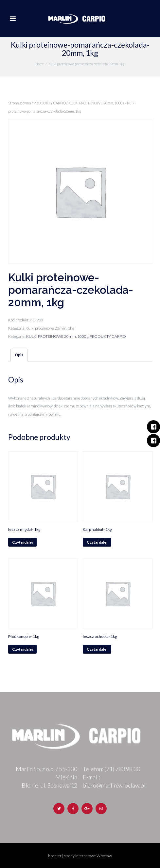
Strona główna (20, 103)
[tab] (19, 355)
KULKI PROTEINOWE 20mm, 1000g (96, 103)
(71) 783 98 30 (122, 769)
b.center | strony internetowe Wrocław (80, 856)
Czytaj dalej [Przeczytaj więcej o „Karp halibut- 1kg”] (97, 542)
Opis (19, 355)
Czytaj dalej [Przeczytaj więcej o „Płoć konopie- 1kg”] (22, 649)
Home (40, 64)
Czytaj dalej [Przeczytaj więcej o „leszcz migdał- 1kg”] (22, 542)
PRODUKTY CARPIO (50, 103)
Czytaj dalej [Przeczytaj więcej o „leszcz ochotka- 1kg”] (97, 649)
